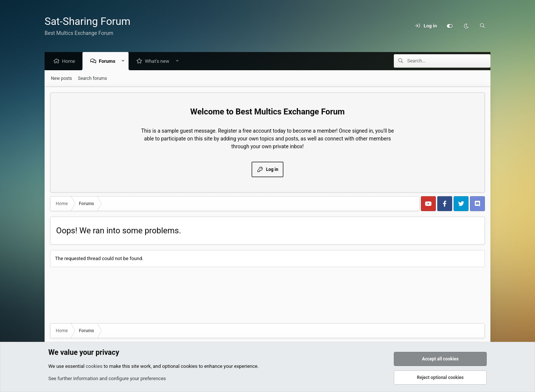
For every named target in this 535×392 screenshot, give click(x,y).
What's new (159, 61)
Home (70, 61)
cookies (94, 366)
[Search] (482, 26)
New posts (61, 79)
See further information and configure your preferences (107, 378)
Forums (109, 61)
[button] (125, 61)
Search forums (93, 79)
